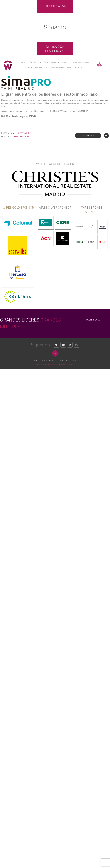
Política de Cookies (67, 365)
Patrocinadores (35, 67)
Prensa (72, 68)
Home (24, 62)
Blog (80, 67)
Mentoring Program (81, 62)
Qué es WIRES (34, 63)
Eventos (66, 63)
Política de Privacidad (52, 365)
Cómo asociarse (51, 63)
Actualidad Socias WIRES (55, 67)
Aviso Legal (40, 365)
